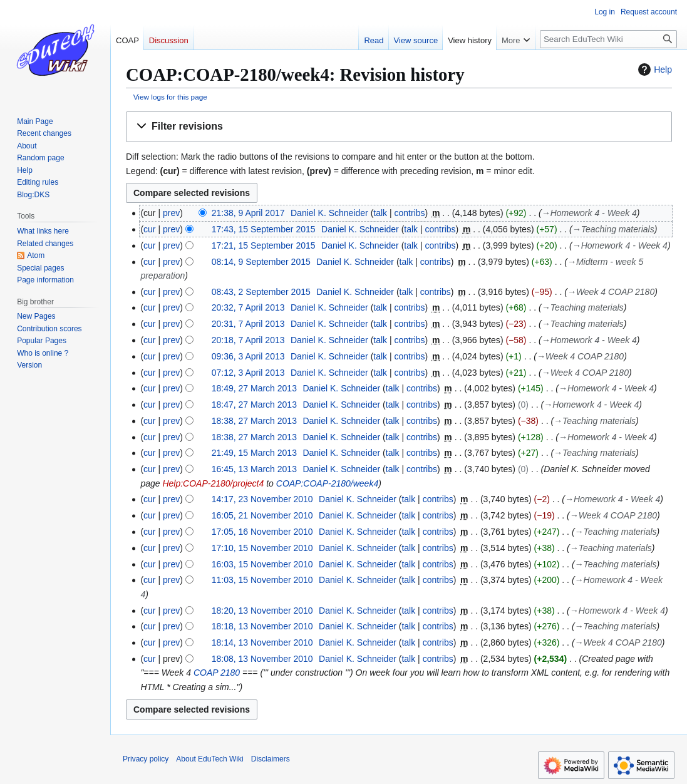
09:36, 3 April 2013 (248, 356)
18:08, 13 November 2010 (262, 659)
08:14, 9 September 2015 (261, 262)
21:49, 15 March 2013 (254, 453)
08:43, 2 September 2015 (261, 292)
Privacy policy (146, 759)
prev (171, 213)
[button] (399, 127)
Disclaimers (271, 759)
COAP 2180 (217, 673)
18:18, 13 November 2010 (262, 626)
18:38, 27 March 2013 (254, 421)
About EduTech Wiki (209, 759)
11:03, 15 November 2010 (262, 580)
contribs (410, 213)
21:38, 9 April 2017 (248, 213)
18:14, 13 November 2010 (262, 642)
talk (380, 213)
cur (149, 229)
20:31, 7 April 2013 (248, 324)
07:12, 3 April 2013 (248, 373)
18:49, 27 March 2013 (254, 388)
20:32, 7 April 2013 (248, 307)
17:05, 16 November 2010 (262, 532)
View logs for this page (170, 97)
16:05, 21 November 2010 (262, 515)
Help (653, 70)
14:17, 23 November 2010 (262, 499)
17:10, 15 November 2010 (262, 548)
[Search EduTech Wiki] (608, 39)
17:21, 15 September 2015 (264, 245)
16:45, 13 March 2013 (254, 469)
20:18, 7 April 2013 (248, 340)
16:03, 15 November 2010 (262, 564)
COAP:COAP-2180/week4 (327, 483)
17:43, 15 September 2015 (264, 229)
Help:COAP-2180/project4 (213, 483)
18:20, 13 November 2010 (262, 611)
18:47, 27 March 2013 (254, 405)
